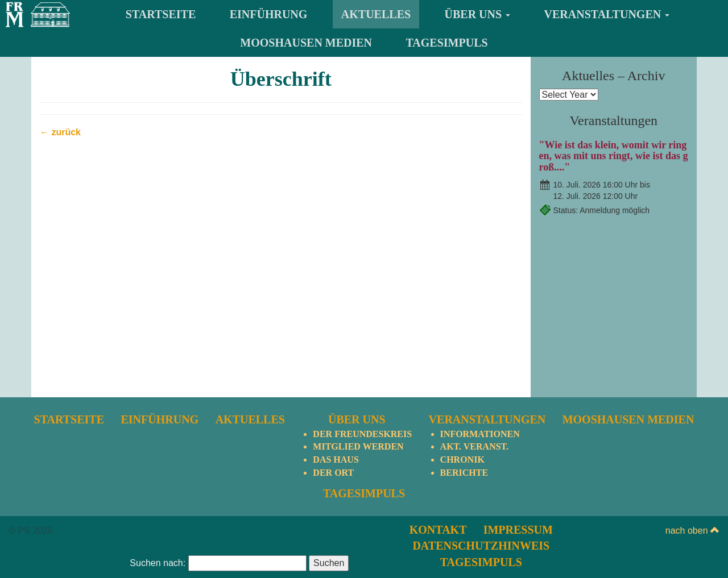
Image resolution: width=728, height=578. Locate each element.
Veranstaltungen (607, 14)
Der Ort (333, 473)
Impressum (518, 530)
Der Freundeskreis (362, 434)
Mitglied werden (358, 446)
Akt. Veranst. (474, 446)
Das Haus (336, 460)
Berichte (464, 473)
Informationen (480, 434)
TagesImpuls (447, 43)
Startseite (161, 14)
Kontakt (438, 530)
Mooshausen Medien (306, 43)
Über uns (478, 14)
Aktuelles (376, 14)
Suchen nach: (158, 563)
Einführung (269, 14)
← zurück (60, 132)
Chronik (462, 460)
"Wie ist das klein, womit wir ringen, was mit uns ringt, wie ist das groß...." (614, 156)
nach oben (692, 531)
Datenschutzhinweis (481, 546)
